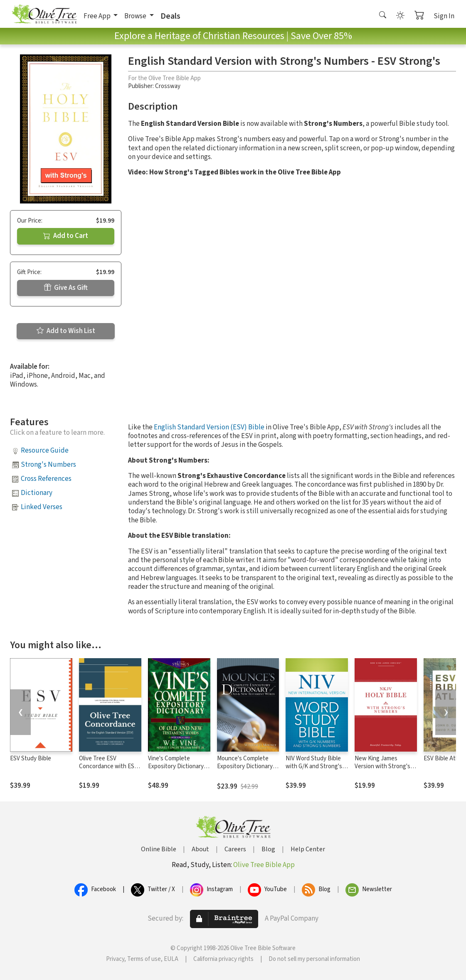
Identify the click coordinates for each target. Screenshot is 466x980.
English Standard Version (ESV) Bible (209, 427)
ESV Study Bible (31, 758)
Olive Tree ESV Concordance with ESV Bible (108, 766)
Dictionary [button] (37, 493)
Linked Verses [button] (42, 507)
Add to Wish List (66, 331)
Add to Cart (66, 236)
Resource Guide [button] (45, 451)
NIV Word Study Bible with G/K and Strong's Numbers (314, 766)
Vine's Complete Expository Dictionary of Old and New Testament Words (179, 770)
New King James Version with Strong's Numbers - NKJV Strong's (382, 770)
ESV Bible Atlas (443, 758)
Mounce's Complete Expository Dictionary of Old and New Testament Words (245, 770)
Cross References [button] (46, 479)
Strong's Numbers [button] (48, 465)
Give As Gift (66, 288)
